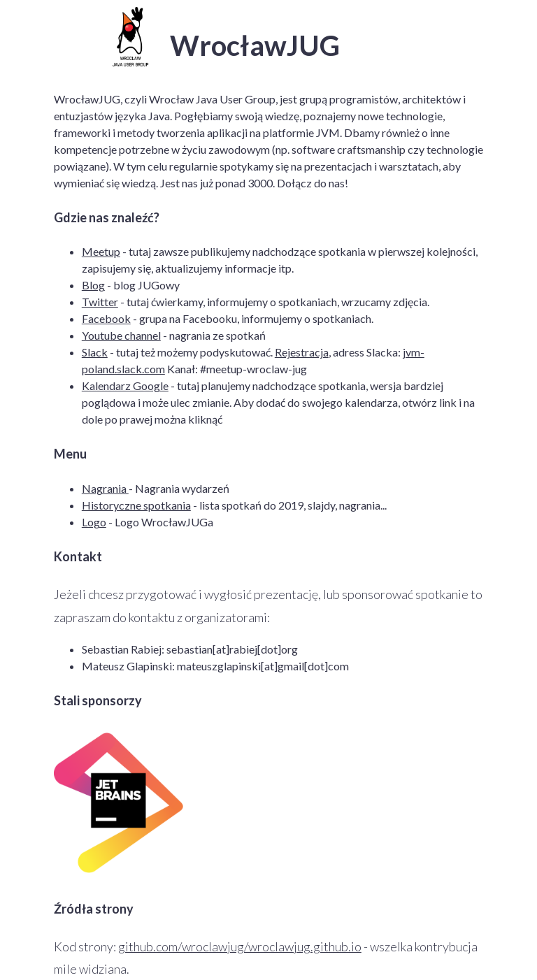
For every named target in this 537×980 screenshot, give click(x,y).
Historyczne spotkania (136, 505)
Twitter (100, 302)
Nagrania (105, 488)
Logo (94, 522)
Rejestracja (302, 352)
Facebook (106, 318)
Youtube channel (121, 335)
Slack (95, 352)
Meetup (101, 251)
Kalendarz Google (125, 385)
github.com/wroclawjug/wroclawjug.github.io (240, 946)
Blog (93, 285)
